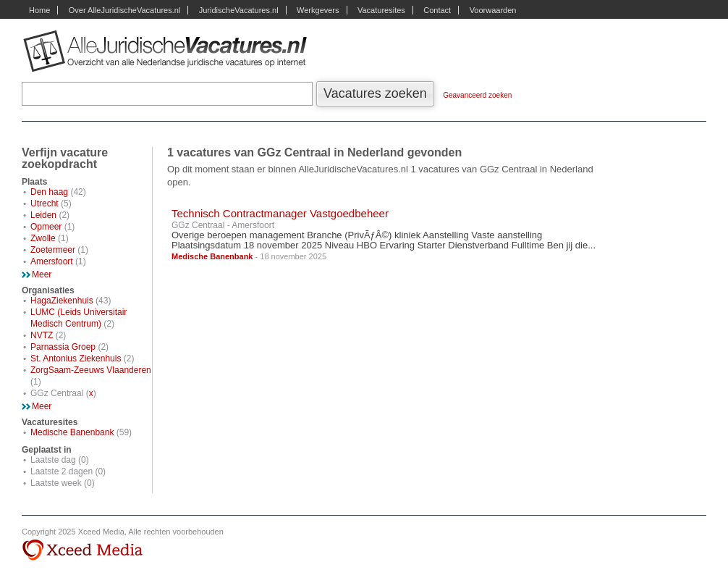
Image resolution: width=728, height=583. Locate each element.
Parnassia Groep (63, 347)
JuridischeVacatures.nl (239, 10)
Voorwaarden (493, 10)
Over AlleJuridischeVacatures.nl (124, 10)
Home (39, 10)
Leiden (43, 215)
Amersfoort (52, 261)
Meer (42, 274)
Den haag (49, 192)
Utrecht (45, 204)
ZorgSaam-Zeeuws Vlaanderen (91, 370)
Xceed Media (82, 550)
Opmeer (46, 227)
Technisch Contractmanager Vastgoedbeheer (280, 213)
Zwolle (43, 238)
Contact (437, 10)
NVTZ (42, 335)
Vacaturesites (381, 10)
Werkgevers (318, 10)
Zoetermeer (53, 250)
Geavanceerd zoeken (477, 95)
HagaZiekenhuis (62, 301)
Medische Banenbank (72, 432)
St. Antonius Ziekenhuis (76, 358)
